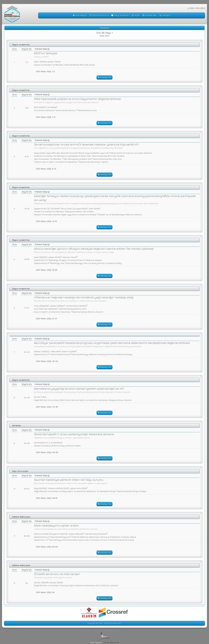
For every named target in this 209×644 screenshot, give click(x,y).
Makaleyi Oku (105, 77)
